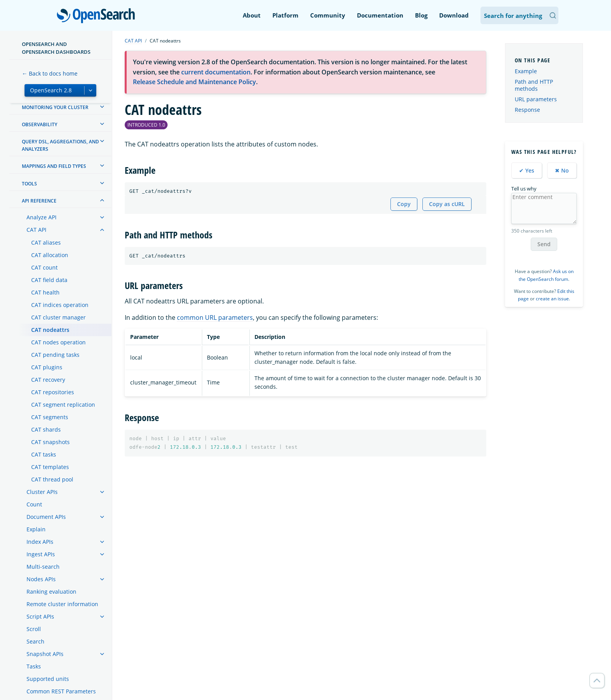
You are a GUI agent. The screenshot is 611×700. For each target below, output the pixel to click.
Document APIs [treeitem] (46, 517)
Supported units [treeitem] (48, 679)
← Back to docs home (50, 73)
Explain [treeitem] (36, 529)
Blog (421, 15)
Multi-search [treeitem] (43, 567)
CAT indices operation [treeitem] (60, 305)
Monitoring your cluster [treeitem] (55, 107)
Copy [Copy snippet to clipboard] (404, 204)
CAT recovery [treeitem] (48, 380)
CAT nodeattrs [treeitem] (50, 330)
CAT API (133, 41)
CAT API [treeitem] (36, 230)
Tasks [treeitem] (34, 666)
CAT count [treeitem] (44, 267)
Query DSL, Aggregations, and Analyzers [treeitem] (60, 145)
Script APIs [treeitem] (40, 616)
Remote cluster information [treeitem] (62, 604)
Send (544, 244)
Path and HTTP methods (534, 85)
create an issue (552, 299)
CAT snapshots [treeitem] (50, 442)
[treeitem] (102, 107)
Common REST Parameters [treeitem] (61, 691)
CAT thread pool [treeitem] (52, 479)
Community (328, 15)
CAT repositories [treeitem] (53, 392)
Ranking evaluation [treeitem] (51, 592)
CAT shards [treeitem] (46, 429)
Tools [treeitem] (29, 184)
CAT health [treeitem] (45, 292)
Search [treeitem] (35, 641)
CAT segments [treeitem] (50, 417)
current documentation (216, 72)
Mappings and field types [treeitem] (54, 166)
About (252, 15)
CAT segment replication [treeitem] (63, 405)
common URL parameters (215, 317)
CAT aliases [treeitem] (46, 242)
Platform (285, 15)
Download (454, 15)
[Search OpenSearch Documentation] (519, 15)
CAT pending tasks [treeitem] (55, 355)
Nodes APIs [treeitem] (41, 579)
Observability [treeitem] (40, 124)
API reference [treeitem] (39, 201)
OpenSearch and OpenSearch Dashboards (56, 48)
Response (527, 110)
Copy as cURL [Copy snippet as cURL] (447, 204)
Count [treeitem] (34, 504)
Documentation (380, 15)
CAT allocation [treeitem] (50, 255)
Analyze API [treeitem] (41, 217)
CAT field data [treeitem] (49, 280)
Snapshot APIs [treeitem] (45, 654)
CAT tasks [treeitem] (44, 454)
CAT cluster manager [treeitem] (58, 317)
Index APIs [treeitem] (40, 542)
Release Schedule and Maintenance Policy (194, 82)
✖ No (562, 170)
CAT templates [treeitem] (50, 467)
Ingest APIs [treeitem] (41, 554)
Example (526, 71)
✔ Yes (527, 170)
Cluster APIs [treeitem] (42, 492)
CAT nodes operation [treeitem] (58, 342)
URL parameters (536, 99)
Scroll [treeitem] (34, 629)
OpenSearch (98, 16)
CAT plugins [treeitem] (47, 367)
